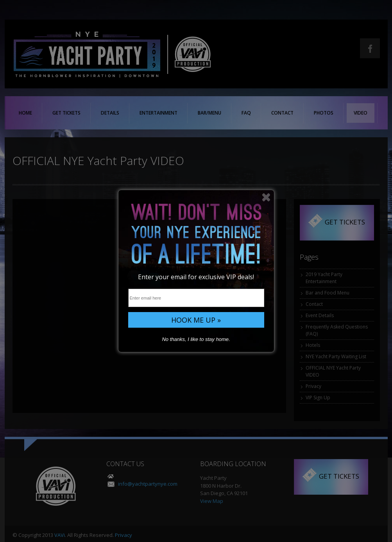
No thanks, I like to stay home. (196, 339)
